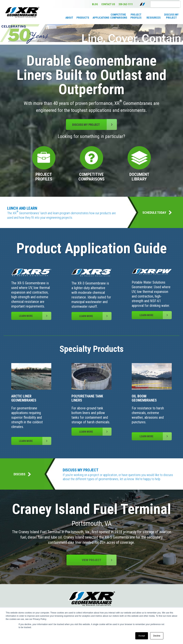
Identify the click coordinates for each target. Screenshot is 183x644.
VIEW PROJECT (99, 560)
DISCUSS (22, 474)
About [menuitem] (69, 18)
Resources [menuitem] (154, 18)
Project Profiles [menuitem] (136, 16)
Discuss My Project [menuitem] (171, 16)
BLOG (95, 4)
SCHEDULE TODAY (157, 213)
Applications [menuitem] (101, 18)
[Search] (165, 4)
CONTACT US (108, 4)
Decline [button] (157, 636)
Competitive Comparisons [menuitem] (118, 16)
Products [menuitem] (83, 18)
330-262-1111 (126, 4)
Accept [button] (142, 636)
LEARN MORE (35, 316)
